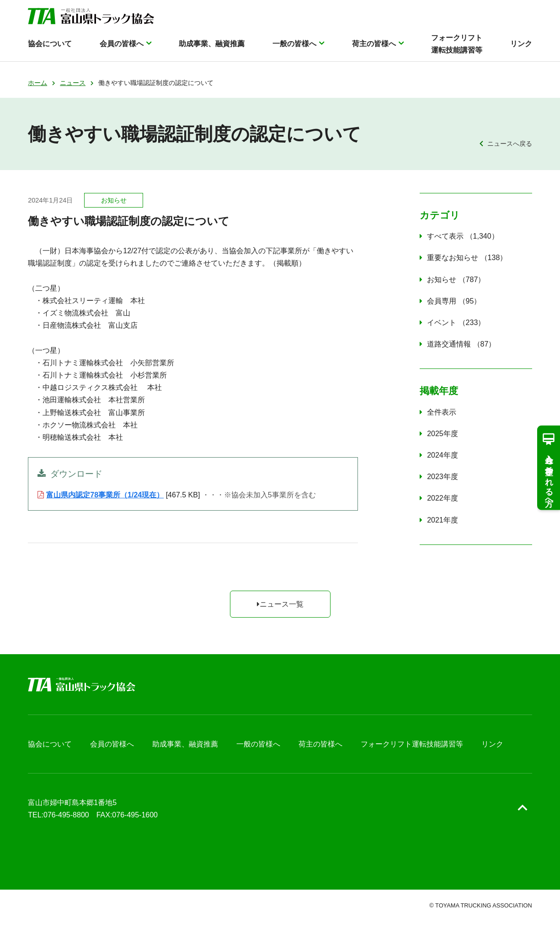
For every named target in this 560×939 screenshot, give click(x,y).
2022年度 (443, 498)
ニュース (73, 83)
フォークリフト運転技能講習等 (457, 49)
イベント (456, 323)
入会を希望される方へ (549, 467)
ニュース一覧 (280, 604)
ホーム (37, 83)
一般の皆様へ (294, 49)
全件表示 (442, 412)
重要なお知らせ (467, 258)
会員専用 (454, 301)
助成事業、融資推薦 (212, 49)
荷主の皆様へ (374, 49)
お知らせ (456, 280)
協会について (50, 49)
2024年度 (443, 455)
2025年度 (443, 434)
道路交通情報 (461, 344)
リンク (521, 49)
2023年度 (443, 477)
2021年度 (443, 520)
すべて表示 (463, 236)
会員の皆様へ (122, 49)
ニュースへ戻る (510, 144)
